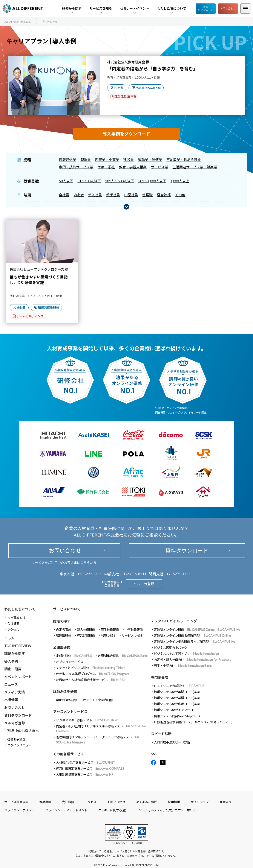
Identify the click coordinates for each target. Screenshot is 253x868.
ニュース (11, 684)
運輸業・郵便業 (150, 160)
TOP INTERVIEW (18, 646)
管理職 (147, 195)
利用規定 (225, 802)
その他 (180, 195)
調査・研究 (13, 669)
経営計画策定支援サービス (90, 768)
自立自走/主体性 (125, 96)
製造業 (86, 160)
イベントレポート (18, 677)
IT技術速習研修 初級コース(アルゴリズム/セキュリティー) (193, 722)
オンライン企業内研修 (98, 700)
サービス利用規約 (16, 802)
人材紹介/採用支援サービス (86, 762)
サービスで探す (132, 636)
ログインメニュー (19, 745)
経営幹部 (164, 195)
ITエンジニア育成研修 (179, 686)
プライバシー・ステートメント (66, 810)
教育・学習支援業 (133, 167)
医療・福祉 (106, 167)
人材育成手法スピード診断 (172, 742)
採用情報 (174, 802)
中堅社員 (131, 195)
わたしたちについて (20, 609)
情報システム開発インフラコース (176, 710)
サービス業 (159, 167)
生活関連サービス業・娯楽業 (195, 167)
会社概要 (13, 624)
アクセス (13, 630)
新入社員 (95, 195)
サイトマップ (200, 802)
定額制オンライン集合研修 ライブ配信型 (195, 642)
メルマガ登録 (144, 584)
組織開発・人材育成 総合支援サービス (90, 680)
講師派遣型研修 (49, 308)
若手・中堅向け (183, 666)
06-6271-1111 (179, 574)
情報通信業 (67, 160)
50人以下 (66, 181)
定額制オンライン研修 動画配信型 (192, 636)
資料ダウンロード (206, 8)
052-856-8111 (135, 574)
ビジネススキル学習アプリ (186, 654)
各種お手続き (16, 739)
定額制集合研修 (123, 656)
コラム (9, 638)
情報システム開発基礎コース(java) (177, 698)
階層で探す (108, 636)
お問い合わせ (228, 8)
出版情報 (11, 700)
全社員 (64, 195)
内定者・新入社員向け (192, 660)
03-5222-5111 (90, 574)
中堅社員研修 (134, 630)
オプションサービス (70, 662)
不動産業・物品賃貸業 (184, 160)
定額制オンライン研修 (197, 630)
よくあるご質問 (147, 802)
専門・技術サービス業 (76, 167)
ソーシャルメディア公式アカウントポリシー (169, 810)
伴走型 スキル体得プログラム (93, 674)
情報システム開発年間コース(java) (177, 692)
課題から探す (15, 653)
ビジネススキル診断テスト (87, 720)
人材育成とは (16, 618)
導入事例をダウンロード (126, 134)
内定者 (119, 88)
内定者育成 (64, 630)
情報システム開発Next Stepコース (177, 716)
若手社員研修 (110, 630)
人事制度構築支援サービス (85, 775)
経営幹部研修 (86, 636)
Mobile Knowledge (148, 88)
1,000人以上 (180, 181)
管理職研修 (64, 636)
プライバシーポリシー (19, 810)
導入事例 (11, 661)
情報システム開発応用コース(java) (177, 704)
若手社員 (113, 195)
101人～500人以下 (120, 181)
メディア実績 (15, 692)
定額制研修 (74, 656)
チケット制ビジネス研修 (90, 668)
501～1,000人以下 (152, 181)
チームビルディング (30, 316)
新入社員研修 (86, 630)
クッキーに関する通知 (113, 810)
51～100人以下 (89, 181)
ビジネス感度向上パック (170, 648)
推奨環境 (45, 802)
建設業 (129, 160)
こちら (85, 562)
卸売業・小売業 (107, 160)
